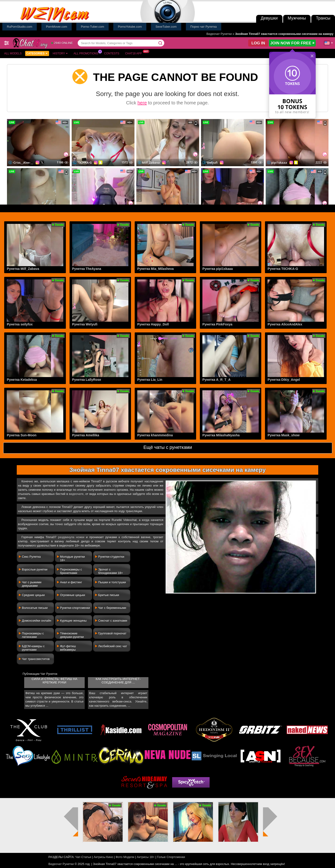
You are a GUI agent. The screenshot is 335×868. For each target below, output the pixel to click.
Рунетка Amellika (86, 435)
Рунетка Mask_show (283, 435)
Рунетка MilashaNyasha (221, 435)
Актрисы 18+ (146, 857)
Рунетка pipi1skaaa (218, 269)
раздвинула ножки (71, 537)
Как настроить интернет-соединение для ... (118, 681)
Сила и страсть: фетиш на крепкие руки (55, 681)
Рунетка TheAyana (87, 269)
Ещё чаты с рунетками (168, 447)
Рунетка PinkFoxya (217, 324)
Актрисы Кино (103, 857)
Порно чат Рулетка (204, 27)
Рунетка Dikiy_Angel (284, 380)
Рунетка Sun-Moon (22, 435)
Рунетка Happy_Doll (153, 324)
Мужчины (297, 18)
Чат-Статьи (83, 857)
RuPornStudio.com (20, 27)
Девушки (269, 18)
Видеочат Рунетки (219, 34)
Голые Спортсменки (171, 857)
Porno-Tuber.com (93, 27)
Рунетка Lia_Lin (150, 380)
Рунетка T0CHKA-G (283, 269)
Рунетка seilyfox (20, 324)
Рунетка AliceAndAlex (285, 324)
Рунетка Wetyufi (85, 324)
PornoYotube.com (130, 27)
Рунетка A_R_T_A (216, 380)
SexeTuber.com (166, 27)
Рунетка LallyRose (87, 380)
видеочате (76, 494)
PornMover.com (57, 27)
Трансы (323, 18)
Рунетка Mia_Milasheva (156, 269)
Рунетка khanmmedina (155, 435)
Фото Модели (125, 857)
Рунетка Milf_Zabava (23, 269)
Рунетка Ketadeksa (22, 380)
